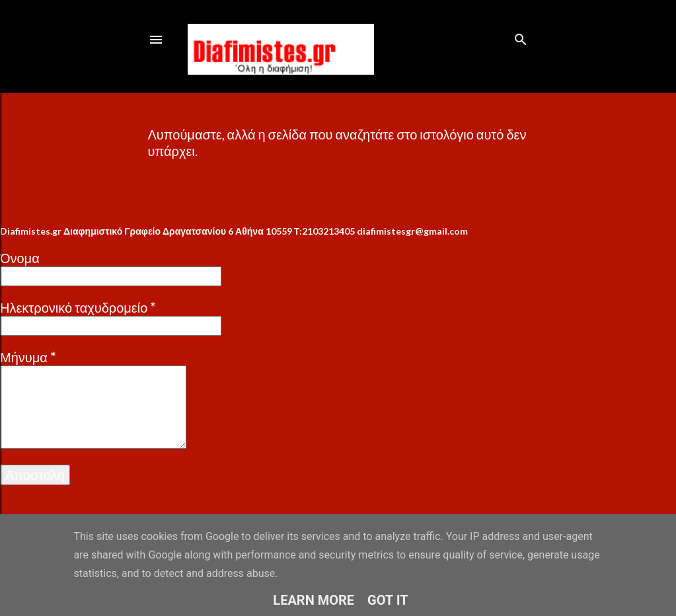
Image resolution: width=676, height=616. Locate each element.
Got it (388, 600)
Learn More (314, 600)
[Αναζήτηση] (521, 37)
